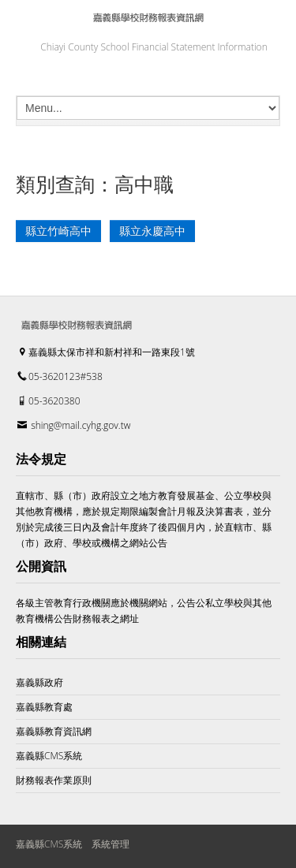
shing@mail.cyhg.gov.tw (81, 425)
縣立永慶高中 (152, 231)
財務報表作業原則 (54, 780)
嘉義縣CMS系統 (49, 756)
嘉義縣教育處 (44, 707)
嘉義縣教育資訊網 (54, 731)
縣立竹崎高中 (58, 231)
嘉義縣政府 (39, 682)
